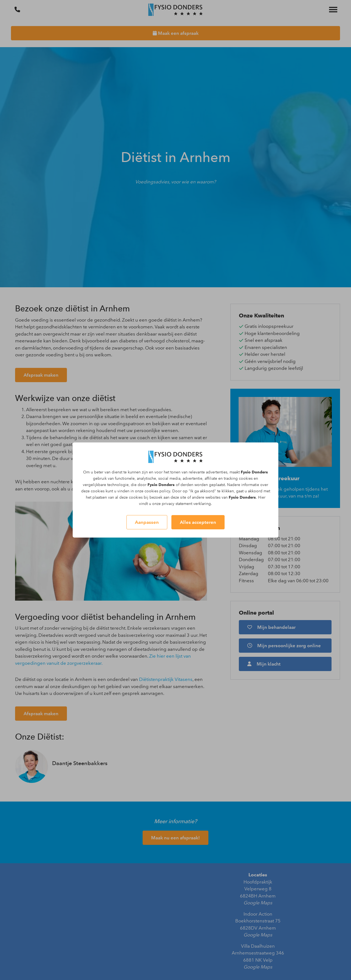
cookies (246, 478)
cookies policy (157, 491)
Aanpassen (147, 522)
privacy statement (177, 504)
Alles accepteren (198, 522)
